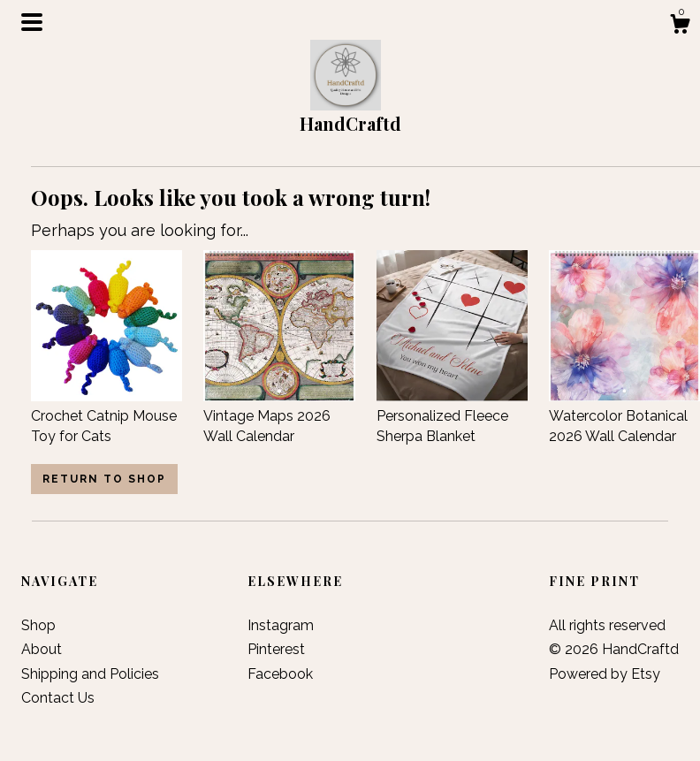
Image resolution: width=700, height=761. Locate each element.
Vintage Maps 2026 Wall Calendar (279, 416)
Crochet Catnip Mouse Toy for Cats (107, 416)
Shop (38, 625)
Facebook (280, 674)
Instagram (281, 625)
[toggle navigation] (32, 22)
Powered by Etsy (605, 674)
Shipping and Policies (90, 674)
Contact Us (58, 698)
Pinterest (276, 649)
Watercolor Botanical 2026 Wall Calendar (624, 416)
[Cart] (680, 27)
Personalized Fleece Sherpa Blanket (452, 416)
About (42, 649)
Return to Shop (104, 479)
